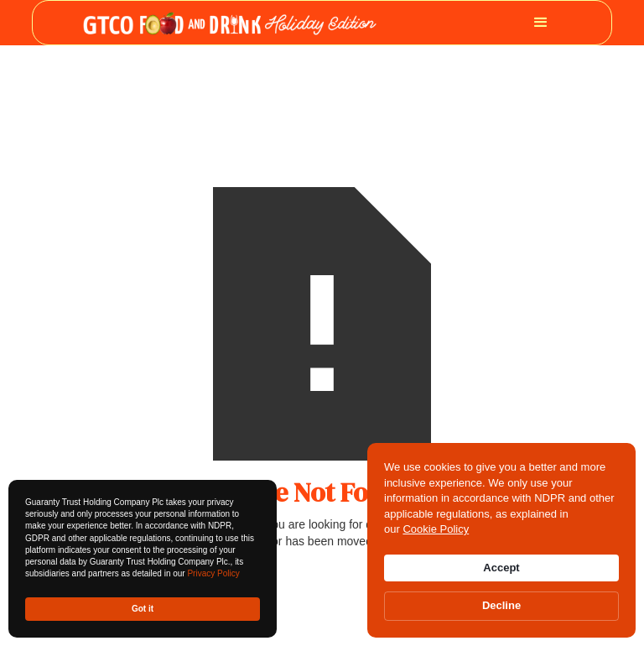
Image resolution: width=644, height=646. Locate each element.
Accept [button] (501, 568)
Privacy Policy (213, 573)
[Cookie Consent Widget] (501, 540)
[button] (541, 23)
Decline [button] (501, 605)
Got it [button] (143, 609)
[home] (230, 23)
